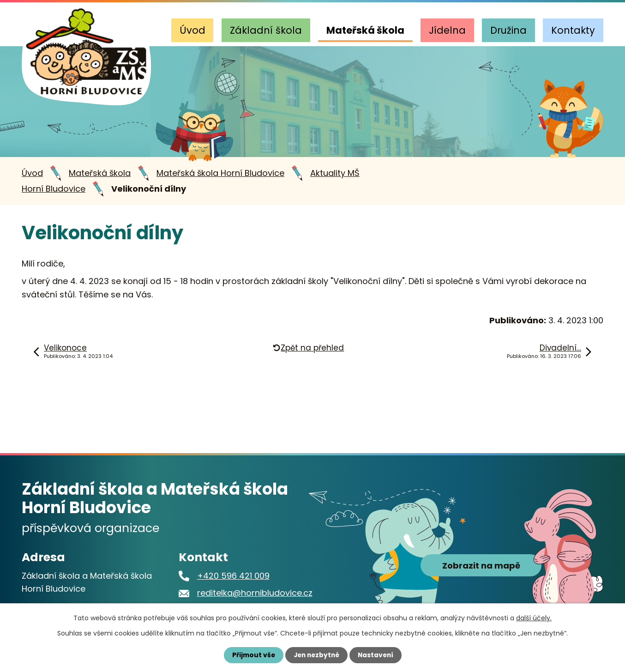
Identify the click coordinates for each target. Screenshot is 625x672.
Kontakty (573, 30)
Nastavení (377, 655)
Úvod (192, 30)
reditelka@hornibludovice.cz (255, 593)
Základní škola (266, 30)
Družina (508, 30)
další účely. (534, 618)
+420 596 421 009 (233, 576)
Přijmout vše (251, 655)
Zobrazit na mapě (481, 568)
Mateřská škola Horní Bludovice (220, 173)
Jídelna (447, 30)
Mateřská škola (365, 30)
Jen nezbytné (316, 655)
